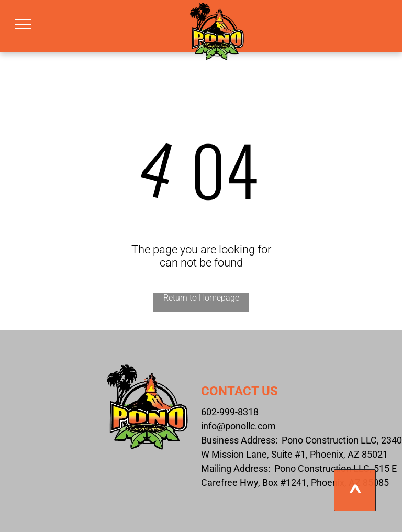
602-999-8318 (230, 412)
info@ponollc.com (238, 426)
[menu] (23, 24)
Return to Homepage (201, 298)
